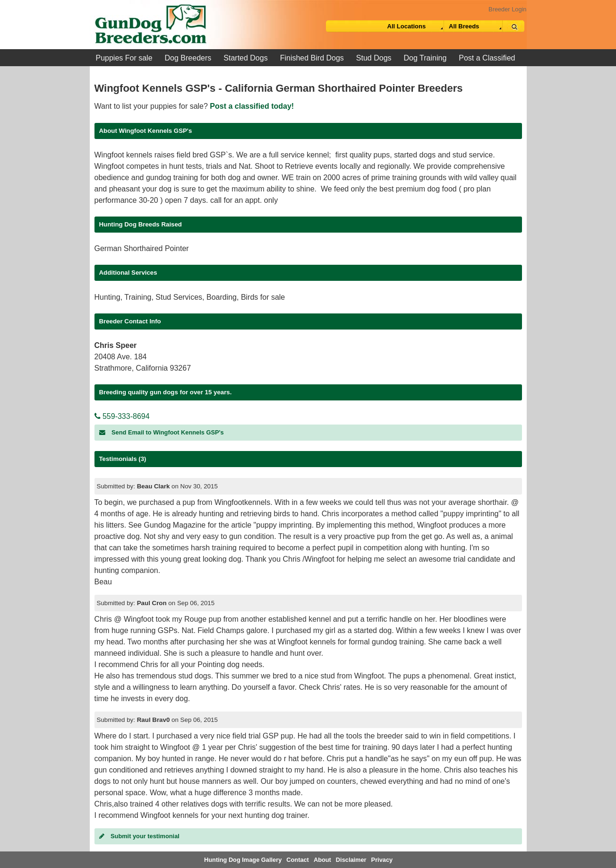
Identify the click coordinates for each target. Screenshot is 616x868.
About (322, 860)
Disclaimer (351, 860)
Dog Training (425, 58)
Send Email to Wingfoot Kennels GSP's (162, 432)
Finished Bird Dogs (312, 58)
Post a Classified (487, 58)
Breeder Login (507, 9)
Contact (298, 860)
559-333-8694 (122, 416)
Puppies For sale (124, 58)
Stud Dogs (374, 58)
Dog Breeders (188, 58)
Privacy (382, 860)
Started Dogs (245, 58)
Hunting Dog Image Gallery (243, 860)
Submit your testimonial (139, 836)
